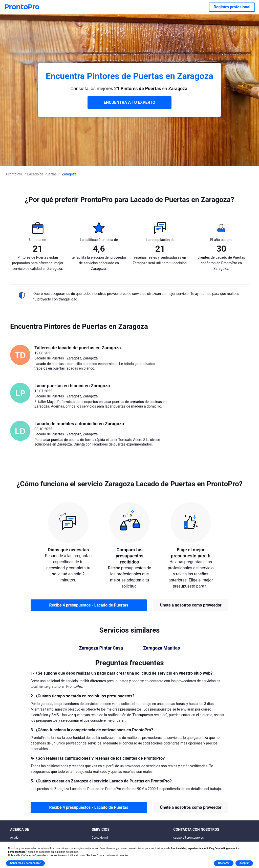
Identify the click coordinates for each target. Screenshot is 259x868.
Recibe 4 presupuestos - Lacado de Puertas (89, 605)
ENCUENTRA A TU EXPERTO (129, 102)
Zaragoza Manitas (161, 648)
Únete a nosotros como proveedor (191, 605)
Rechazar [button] (224, 863)
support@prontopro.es (188, 838)
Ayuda (14, 838)
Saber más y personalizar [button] (25, 863)
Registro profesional (232, 7)
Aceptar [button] (244, 863)
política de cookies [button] (68, 852)
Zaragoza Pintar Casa (101, 648)
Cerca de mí (100, 838)
